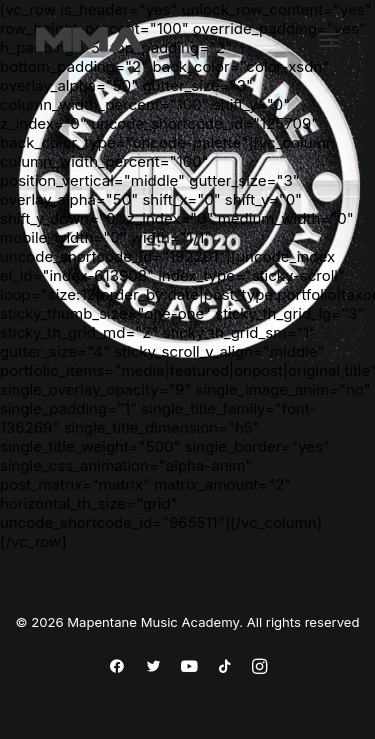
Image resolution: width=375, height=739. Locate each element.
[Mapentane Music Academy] (90, 39)
